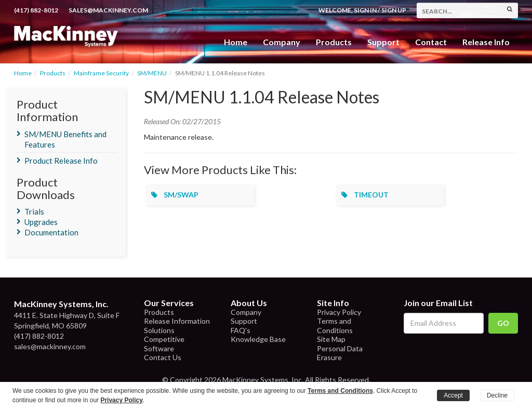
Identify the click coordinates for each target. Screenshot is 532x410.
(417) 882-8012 (36, 10)
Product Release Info (61, 161)
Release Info (486, 42)
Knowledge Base (258, 339)
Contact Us (163, 357)
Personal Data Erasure (340, 353)
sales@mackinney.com (108, 10)
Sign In (365, 10)
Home (236, 42)
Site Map (331, 339)
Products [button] (334, 42)
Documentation (51, 232)
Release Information (177, 321)
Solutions (159, 330)
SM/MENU (152, 73)
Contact (431, 42)
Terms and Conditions (335, 326)
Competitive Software (164, 344)
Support (383, 42)
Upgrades (41, 222)
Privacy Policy (339, 312)
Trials (34, 211)
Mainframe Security (101, 73)
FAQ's (241, 330)
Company (282, 42)
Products (53, 73)
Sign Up (394, 10)
